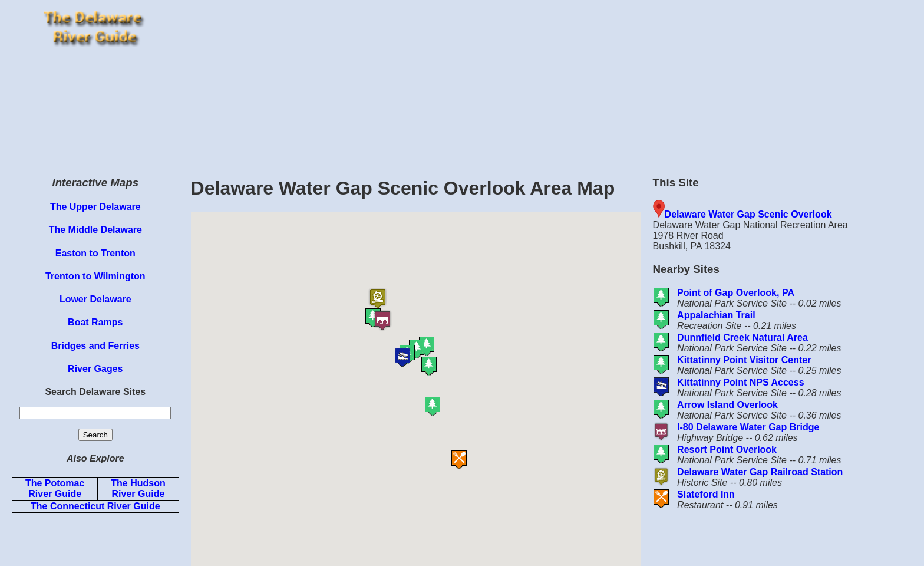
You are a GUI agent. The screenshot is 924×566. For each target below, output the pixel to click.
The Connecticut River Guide (95, 506)
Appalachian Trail (716, 315)
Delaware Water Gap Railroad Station (760, 472)
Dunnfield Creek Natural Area (742, 338)
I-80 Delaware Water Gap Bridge (748, 427)
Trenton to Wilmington (95, 276)
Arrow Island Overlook (727, 405)
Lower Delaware (95, 299)
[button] (451, 366)
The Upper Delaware (95, 207)
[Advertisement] (555, 83)
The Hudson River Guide (138, 488)
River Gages (95, 369)
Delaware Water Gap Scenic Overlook (748, 214)
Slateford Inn (706, 494)
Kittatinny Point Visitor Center (744, 360)
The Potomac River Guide (55, 488)
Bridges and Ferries (95, 346)
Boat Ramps (95, 322)
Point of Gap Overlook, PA (736, 293)
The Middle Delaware (95, 230)
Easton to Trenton (95, 253)
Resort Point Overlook (727, 450)
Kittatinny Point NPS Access (740, 382)
